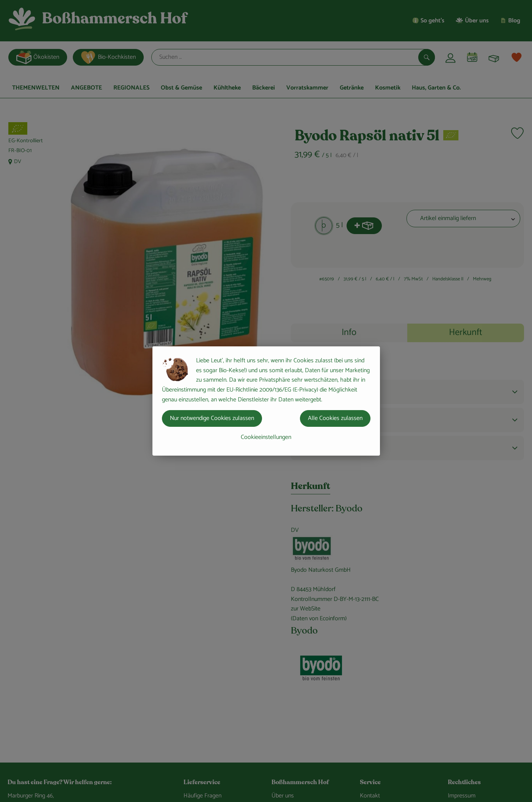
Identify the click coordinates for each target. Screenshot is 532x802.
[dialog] (266, 401)
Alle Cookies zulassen (335, 418)
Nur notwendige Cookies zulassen (212, 418)
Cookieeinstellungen (266, 437)
